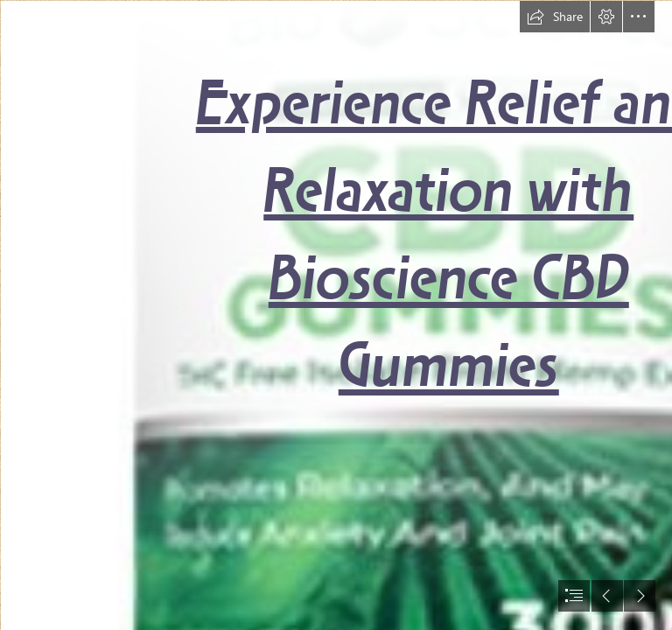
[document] (336, 315)
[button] (555, 17)
